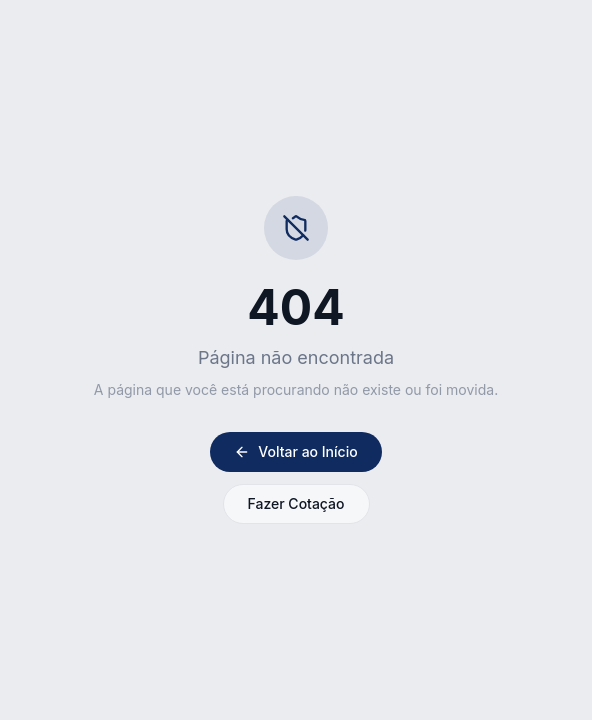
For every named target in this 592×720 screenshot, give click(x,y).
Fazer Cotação (296, 503)
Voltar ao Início (295, 451)
